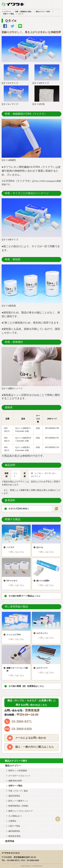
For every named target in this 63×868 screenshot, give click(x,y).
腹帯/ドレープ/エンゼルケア (21, 811)
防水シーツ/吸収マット (18, 801)
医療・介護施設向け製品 (23, 12)
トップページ (6, 12)
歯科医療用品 (14, 831)
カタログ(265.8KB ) (18, 509)
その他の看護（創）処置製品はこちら (26, 686)
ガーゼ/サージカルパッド (19, 776)
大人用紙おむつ (15, 816)
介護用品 (12, 821)
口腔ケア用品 (14, 826)
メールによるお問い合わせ (31, 738)
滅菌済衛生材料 (15, 781)
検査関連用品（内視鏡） (19, 806)
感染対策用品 (14, 796)
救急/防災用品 (14, 836)
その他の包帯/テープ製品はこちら (24, 596)
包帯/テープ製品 (9, 14)
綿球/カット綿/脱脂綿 (18, 771)
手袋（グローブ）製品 (18, 791)
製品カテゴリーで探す (43, 12)
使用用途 (10, 841)
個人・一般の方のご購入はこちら (34, 747)
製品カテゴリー (13, 766)
